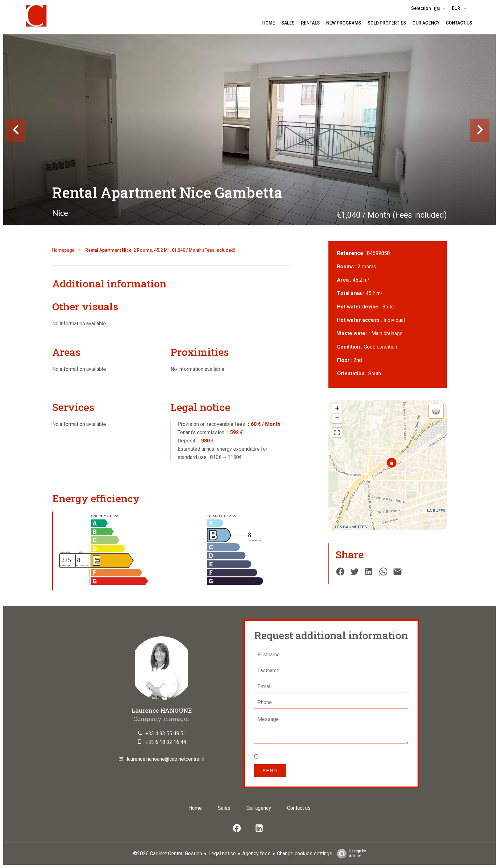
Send (270, 771)
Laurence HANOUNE (162, 710)
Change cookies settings (305, 854)
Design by (350, 854)
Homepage (63, 250)
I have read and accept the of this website (325, 757)
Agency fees (256, 854)
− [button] (337, 419)
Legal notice (222, 854)
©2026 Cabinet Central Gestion (168, 854)
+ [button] (337, 409)
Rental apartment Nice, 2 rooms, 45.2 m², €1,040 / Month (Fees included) (160, 250)
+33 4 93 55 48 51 (166, 734)
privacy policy (337, 757)
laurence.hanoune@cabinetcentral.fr (166, 759)
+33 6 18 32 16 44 (166, 742)
